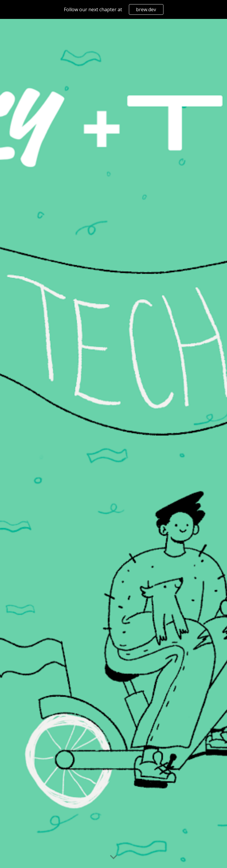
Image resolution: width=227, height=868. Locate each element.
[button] (113, 857)
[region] (113, 9)
